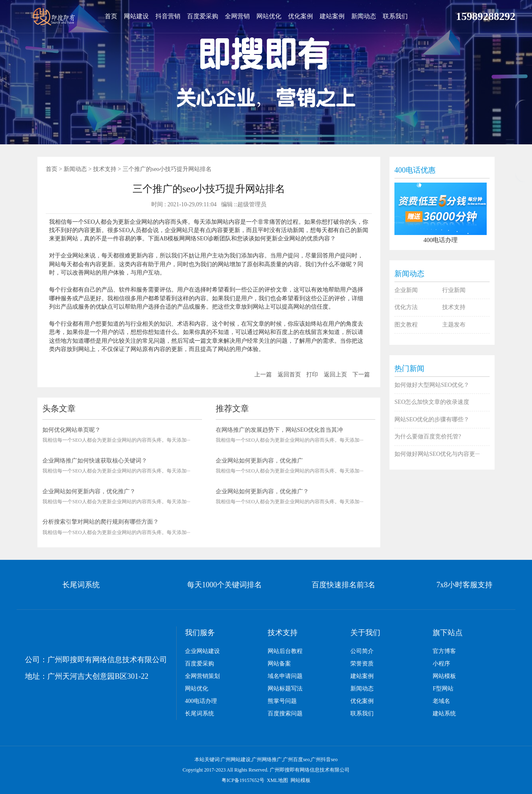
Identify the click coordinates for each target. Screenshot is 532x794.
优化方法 (406, 307)
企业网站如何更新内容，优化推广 (259, 461)
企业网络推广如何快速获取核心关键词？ (95, 461)
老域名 (441, 701)
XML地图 (277, 780)
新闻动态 (364, 16)
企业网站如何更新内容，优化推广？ (89, 491)
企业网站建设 (202, 651)
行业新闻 (454, 290)
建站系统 (444, 714)
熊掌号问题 (282, 701)
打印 (312, 375)
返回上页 (335, 375)
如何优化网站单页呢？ (71, 430)
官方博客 (444, 651)
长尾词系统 (199, 714)
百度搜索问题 (285, 714)
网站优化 (269, 16)
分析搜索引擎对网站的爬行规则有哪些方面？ (101, 522)
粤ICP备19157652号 (243, 780)
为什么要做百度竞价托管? (428, 437)
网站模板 (444, 676)
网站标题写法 (285, 689)
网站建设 (136, 16)
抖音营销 (168, 16)
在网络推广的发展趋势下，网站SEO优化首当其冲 (279, 430)
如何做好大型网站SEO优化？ (432, 385)
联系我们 (395, 16)
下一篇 (361, 375)
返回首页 (289, 375)
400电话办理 (201, 701)
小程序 (441, 664)
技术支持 (105, 169)
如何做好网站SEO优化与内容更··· (437, 454)
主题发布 (454, 325)
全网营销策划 (202, 676)
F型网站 (443, 689)
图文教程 (406, 325)
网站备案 (279, 664)
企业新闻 (406, 290)
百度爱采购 (203, 16)
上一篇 (263, 375)
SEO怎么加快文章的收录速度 (432, 402)
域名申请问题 (285, 676)
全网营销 (237, 16)
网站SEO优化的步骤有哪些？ (432, 419)
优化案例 (300, 16)
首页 (111, 16)
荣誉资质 (362, 664)
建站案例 (332, 16)
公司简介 (362, 651)
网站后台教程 (285, 651)
